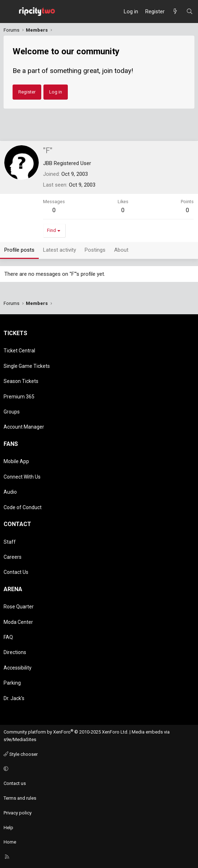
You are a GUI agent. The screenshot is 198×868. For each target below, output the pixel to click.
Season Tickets (21, 381)
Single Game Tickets (27, 366)
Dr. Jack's (14, 698)
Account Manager (24, 427)
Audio (10, 492)
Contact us (15, 783)
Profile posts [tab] (19, 250)
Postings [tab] (95, 250)
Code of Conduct (23, 507)
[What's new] (175, 12)
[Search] (190, 12)
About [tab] (121, 250)
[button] (98, 769)
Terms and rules (20, 798)
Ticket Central (19, 351)
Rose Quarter (19, 607)
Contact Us (16, 572)
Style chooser (21, 754)
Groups (12, 412)
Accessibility (18, 668)
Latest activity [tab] (60, 250)
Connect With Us (22, 477)
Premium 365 (19, 397)
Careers (13, 557)
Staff (10, 542)
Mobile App (16, 461)
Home (10, 842)
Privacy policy (18, 813)
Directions (15, 652)
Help (8, 828)
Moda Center (18, 622)
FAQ (8, 637)
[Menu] (9, 12)
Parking (12, 683)
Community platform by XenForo (66, 732)
